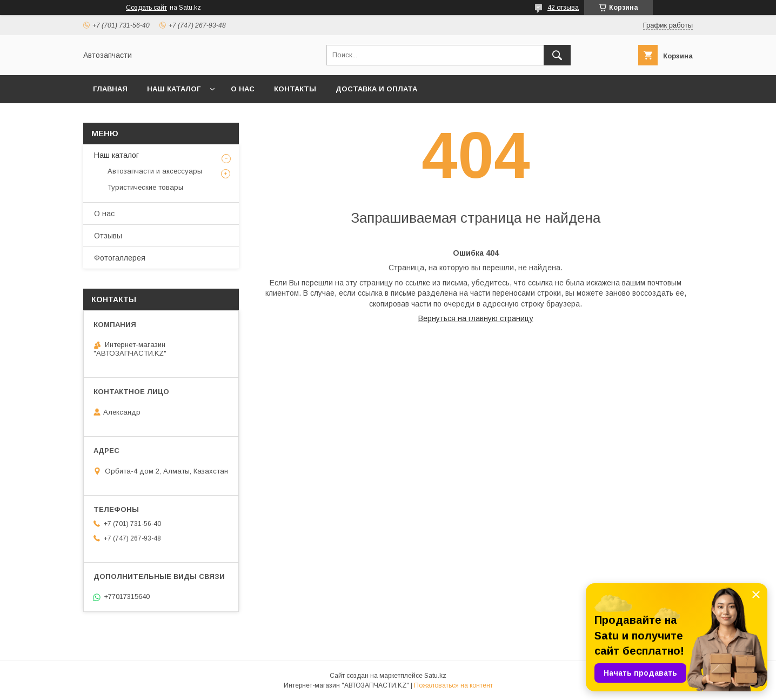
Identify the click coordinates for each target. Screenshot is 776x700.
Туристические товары (145, 187)
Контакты (295, 89)
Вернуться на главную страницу (476, 318)
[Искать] (557, 55)
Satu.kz (435, 676)
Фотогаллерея (120, 258)
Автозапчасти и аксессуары (155, 171)
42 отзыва (563, 8)
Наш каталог (174, 89)
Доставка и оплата (376, 89)
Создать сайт (146, 8)
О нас (243, 89)
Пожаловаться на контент (453, 685)
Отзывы (108, 236)
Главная (110, 89)
